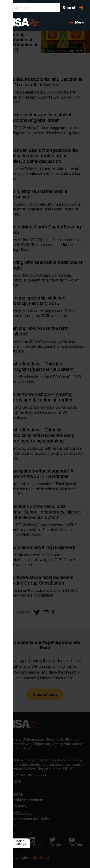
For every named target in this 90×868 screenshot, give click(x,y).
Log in (10, 825)
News (79, 51)
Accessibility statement (24, 800)
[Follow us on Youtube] (76, 842)
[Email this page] (46, 612)
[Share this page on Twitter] (37, 612)
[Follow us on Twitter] (55, 842)
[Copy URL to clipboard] (54, 612)
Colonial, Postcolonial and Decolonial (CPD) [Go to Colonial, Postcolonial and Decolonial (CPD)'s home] (21, 42)
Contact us (14, 793)
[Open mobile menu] (77, 22)
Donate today (45, 694)
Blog (71, 51)
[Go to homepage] (23, 724)
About (50, 51)
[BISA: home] (30, 22)
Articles (61, 51)
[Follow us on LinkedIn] (36, 842)
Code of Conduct (19, 812)
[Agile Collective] (34, 858)
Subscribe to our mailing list (28, 819)
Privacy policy (17, 806)
